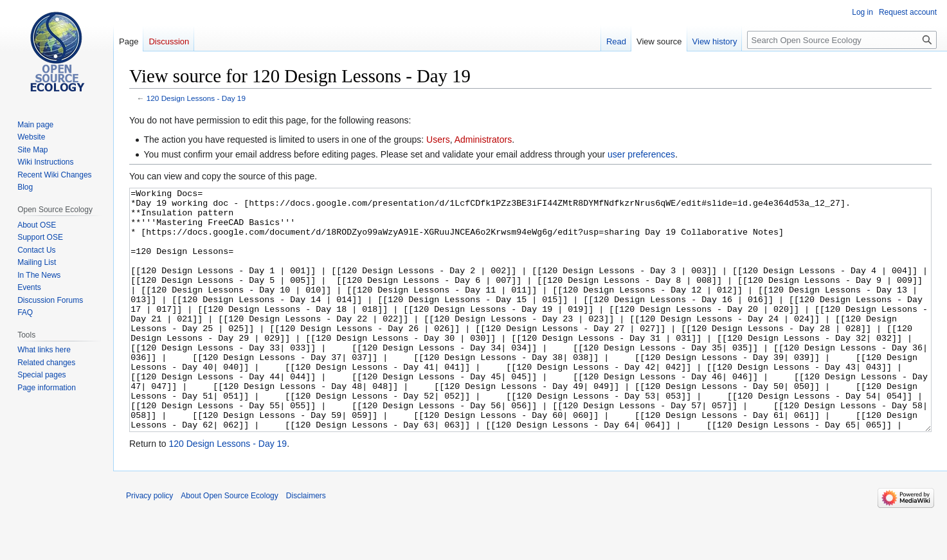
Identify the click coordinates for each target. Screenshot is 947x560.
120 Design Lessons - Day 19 (196, 98)
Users (438, 140)
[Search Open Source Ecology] (842, 40)
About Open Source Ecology (229, 544)
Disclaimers (306, 544)
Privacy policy (149, 544)
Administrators (483, 140)
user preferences (641, 154)
